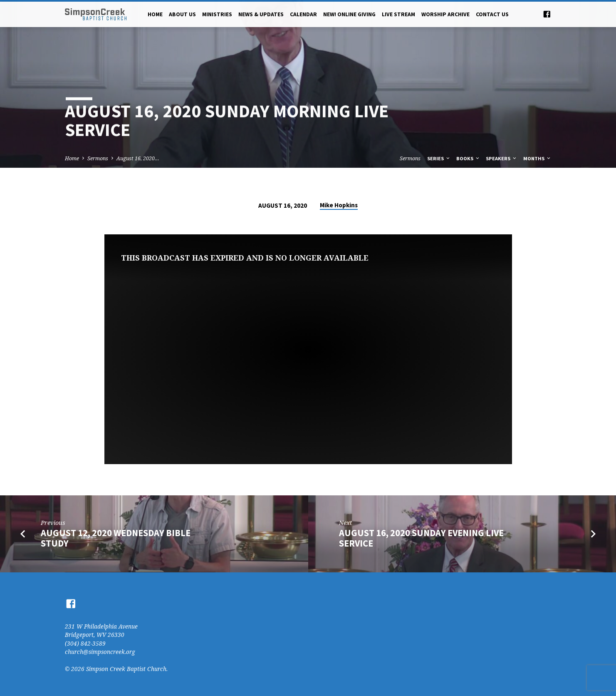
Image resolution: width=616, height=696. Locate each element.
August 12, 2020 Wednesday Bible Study (116, 538)
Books (468, 158)
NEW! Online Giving (349, 14)
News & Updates (261, 14)
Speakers (502, 158)
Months (537, 158)
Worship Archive (445, 14)
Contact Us (492, 14)
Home (155, 14)
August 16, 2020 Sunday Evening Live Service (421, 538)
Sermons (98, 158)
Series (439, 158)
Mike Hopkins (339, 205)
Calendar (303, 14)
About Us (182, 14)
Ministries (217, 14)
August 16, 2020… (138, 158)
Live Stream (398, 14)
